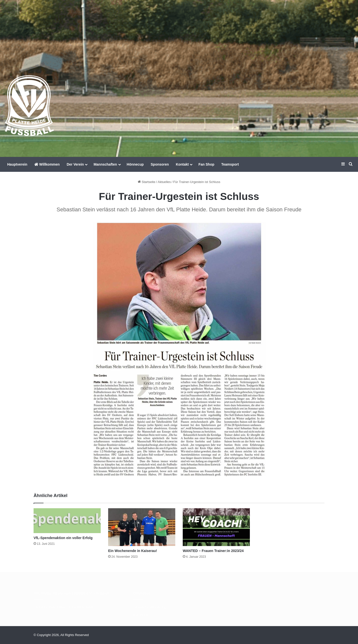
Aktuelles (164, 182)
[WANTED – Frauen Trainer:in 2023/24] (216, 527)
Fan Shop (206, 164)
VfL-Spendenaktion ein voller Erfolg (63, 538)
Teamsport (230, 164)
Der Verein (75, 164)
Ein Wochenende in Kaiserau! (133, 551)
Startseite (147, 182)
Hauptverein (17, 164)
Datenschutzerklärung (150, 607)
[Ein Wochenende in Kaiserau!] (142, 527)
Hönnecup (135, 164)
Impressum (141, 615)
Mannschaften (105, 164)
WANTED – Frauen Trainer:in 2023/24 (213, 551)
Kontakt (182, 164)
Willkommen (47, 164)
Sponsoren (160, 164)
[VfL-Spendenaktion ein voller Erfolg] (67, 521)
